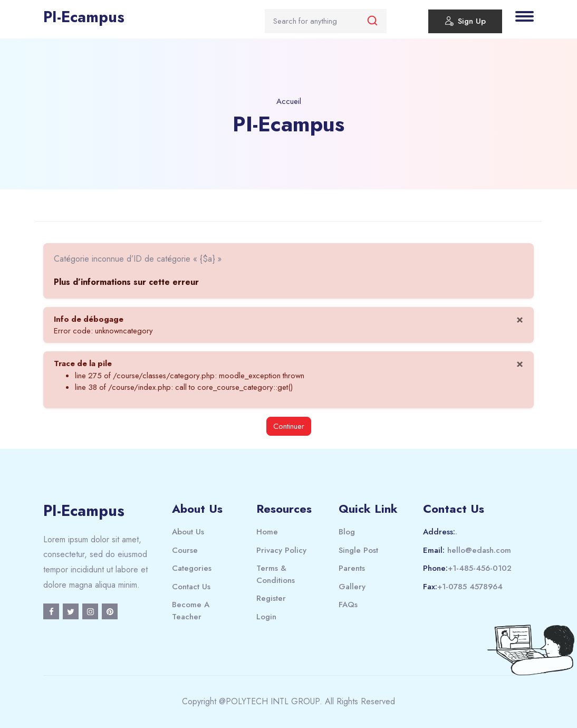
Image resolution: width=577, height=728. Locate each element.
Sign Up (465, 23)
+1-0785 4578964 (470, 587)
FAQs (348, 605)
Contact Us (191, 587)
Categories (192, 568)
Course (185, 550)
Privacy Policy (281, 550)
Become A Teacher (191, 611)
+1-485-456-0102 (480, 568)
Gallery (352, 587)
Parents (352, 568)
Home (267, 532)
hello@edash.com (479, 550)
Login (266, 617)
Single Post (358, 550)
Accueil (289, 101)
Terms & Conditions (276, 574)
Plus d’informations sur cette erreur (126, 282)
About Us (188, 532)
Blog (347, 532)
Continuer (289, 426)
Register (271, 598)
